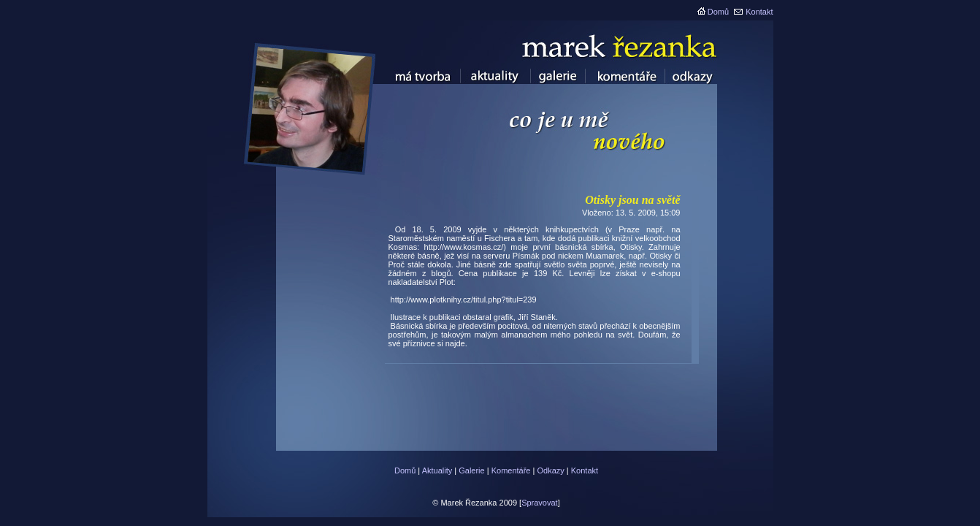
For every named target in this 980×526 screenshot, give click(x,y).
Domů (718, 12)
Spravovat (540, 503)
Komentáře (511, 470)
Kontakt (759, 12)
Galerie (471, 470)
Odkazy (550, 470)
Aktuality (437, 470)
